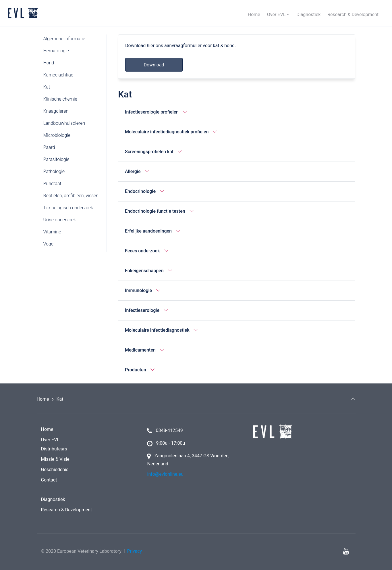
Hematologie (56, 51)
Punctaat (52, 184)
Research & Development (67, 510)
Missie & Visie (55, 459)
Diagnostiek (53, 499)
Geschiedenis (55, 470)
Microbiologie (57, 135)
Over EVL (50, 440)
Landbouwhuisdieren (64, 123)
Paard (49, 147)
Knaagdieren (56, 111)
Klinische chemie (60, 99)
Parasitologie (56, 159)
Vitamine (52, 232)
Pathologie (54, 171)
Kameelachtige (58, 75)
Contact (49, 480)
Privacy (134, 551)
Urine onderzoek (60, 220)
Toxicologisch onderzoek (68, 208)
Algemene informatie (64, 39)
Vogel (49, 244)
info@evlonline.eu (165, 474)
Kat (47, 87)
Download (154, 65)
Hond (49, 63)
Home (43, 399)
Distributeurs (54, 449)
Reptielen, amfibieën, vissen (71, 196)
